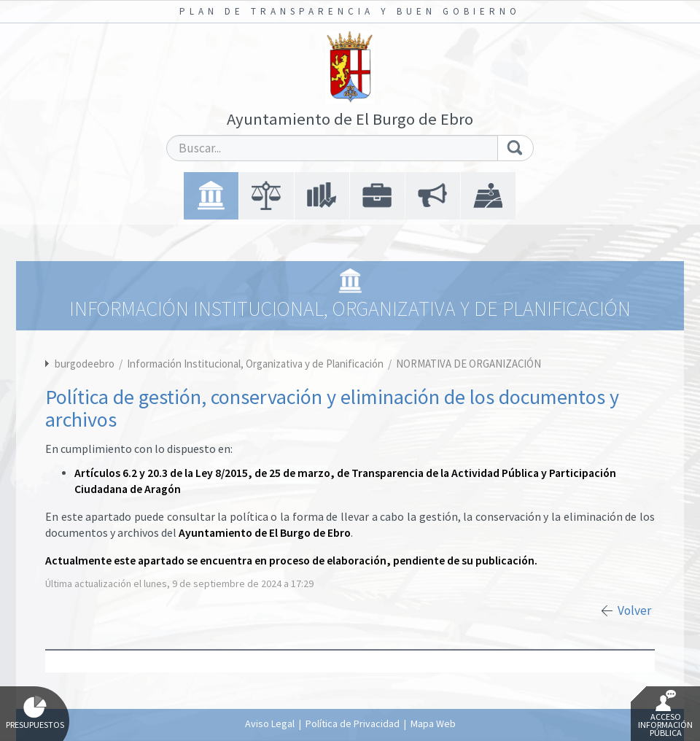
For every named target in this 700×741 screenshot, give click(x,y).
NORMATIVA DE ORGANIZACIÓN (468, 364)
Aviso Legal (270, 723)
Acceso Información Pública (665, 714)
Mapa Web (433, 723)
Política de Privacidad (353, 723)
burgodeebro (85, 364)
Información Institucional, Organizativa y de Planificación (256, 364)
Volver (634, 610)
